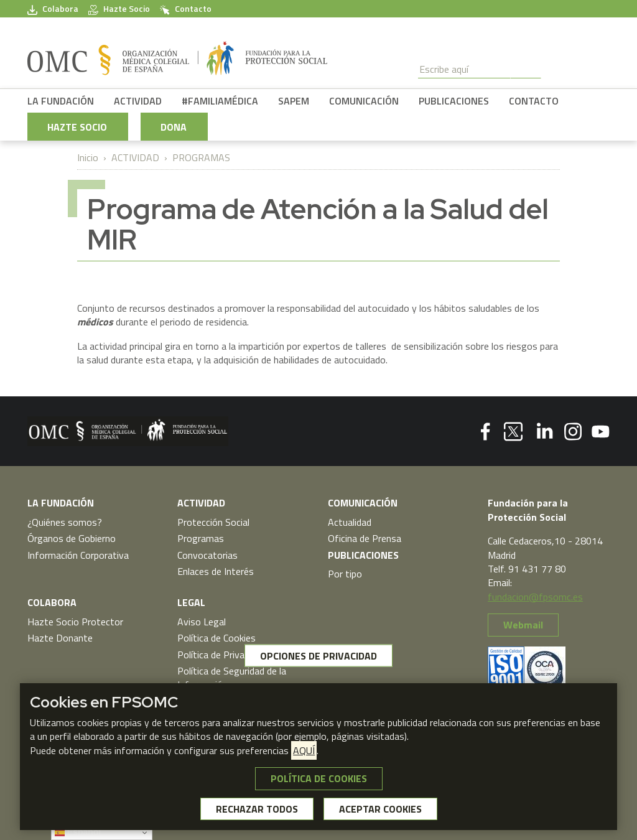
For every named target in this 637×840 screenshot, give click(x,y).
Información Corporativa (78, 555)
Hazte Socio (119, 9)
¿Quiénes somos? (65, 522)
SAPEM (294, 101)
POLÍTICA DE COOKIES (319, 778)
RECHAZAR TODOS (257, 809)
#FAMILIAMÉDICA (220, 101)
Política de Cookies (216, 638)
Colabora (53, 9)
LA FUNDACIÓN (61, 101)
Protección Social (213, 522)
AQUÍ (304, 750)
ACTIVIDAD (138, 101)
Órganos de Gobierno (72, 538)
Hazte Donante (60, 638)
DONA (174, 127)
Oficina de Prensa (365, 538)
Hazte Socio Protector (75, 622)
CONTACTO (534, 101)
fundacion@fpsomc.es (535, 597)
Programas (201, 538)
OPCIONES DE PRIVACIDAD (318, 656)
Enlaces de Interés (216, 571)
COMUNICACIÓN (364, 101)
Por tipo (345, 574)
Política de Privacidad (221, 655)
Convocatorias (207, 555)
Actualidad (350, 522)
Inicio (88, 157)
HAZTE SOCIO (77, 127)
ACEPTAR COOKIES (380, 809)
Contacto (186, 9)
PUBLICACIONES (454, 101)
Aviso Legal (202, 622)
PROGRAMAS (201, 157)
